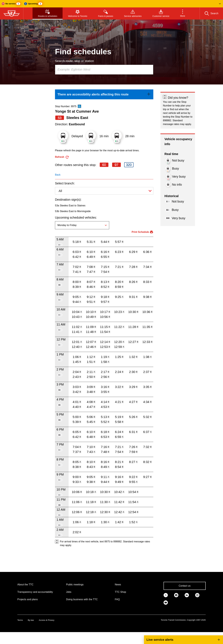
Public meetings (75, 585)
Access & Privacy (46, 620)
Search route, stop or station (74, 61)
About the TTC (25, 585)
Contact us (185, 586)
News (118, 585)
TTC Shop (120, 592)
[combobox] (104, 70)
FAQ (117, 599)
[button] (111, 4)
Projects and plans (28, 599)
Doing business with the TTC (82, 599)
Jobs (69, 592)
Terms (20, 620)
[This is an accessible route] (79, 106)
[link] (104, 94)
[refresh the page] (62, 157)
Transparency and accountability (35, 592)
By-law (31, 620)
